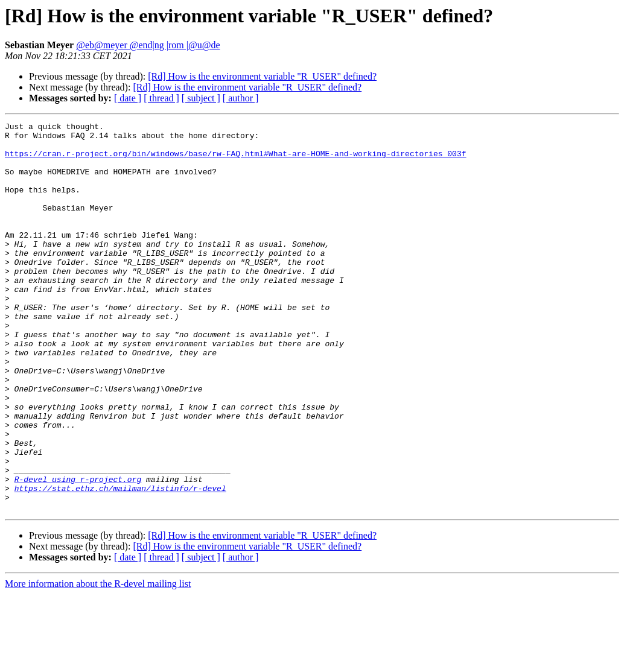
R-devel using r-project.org (78, 551)
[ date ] (128, 98)
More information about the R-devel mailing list (98, 661)
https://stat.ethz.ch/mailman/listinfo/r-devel (120, 562)
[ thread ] (161, 98)
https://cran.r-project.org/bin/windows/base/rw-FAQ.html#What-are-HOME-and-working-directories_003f (235, 160)
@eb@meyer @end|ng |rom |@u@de (148, 45)
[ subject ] (201, 98)
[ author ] (241, 98)
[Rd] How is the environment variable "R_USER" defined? (262, 76)
